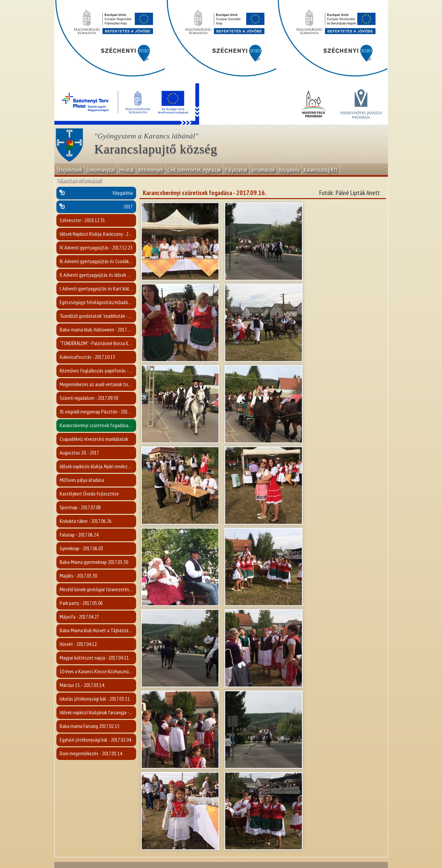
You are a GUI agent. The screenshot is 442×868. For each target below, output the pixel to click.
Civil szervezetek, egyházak (194, 170)
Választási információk (79, 180)
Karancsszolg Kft (321, 170)
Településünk (69, 170)
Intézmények (151, 170)
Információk (263, 170)
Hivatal (127, 170)
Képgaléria (289, 170)
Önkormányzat (101, 170)
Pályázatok (236, 170)
